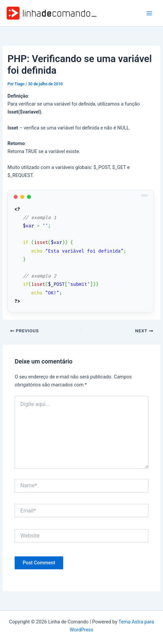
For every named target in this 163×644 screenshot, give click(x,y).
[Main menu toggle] (149, 13)
